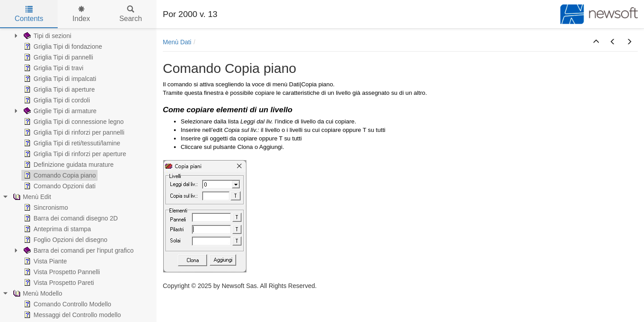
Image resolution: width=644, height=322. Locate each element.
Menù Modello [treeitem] (37, 293)
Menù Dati (177, 42)
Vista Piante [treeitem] (44, 261)
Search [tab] (131, 14)
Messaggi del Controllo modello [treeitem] (71, 315)
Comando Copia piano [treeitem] (59, 175)
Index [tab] (81, 14)
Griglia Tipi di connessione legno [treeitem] (73, 122)
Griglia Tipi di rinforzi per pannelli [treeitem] (73, 132)
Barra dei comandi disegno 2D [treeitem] (70, 218)
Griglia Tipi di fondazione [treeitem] (62, 47)
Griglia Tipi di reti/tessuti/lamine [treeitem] (71, 143)
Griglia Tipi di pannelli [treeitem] (57, 57)
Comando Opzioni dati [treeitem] (59, 186)
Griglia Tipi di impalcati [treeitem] (59, 79)
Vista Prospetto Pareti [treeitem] (58, 283)
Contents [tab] (29, 14)
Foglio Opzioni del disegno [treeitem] (65, 240)
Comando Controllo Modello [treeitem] (67, 304)
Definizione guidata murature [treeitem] (68, 165)
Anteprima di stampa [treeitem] (56, 229)
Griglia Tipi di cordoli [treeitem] (56, 100)
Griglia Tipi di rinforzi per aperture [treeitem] (74, 154)
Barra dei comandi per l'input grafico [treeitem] (78, 250)
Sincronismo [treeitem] (45, 208)
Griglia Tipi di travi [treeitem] (53, 68)
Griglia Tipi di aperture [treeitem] (58, 89)
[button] (596, 42)
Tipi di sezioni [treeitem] (47, 36)
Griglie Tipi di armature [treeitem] (59, 111)
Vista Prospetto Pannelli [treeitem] (61, 272)
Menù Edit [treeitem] (31, 197)
